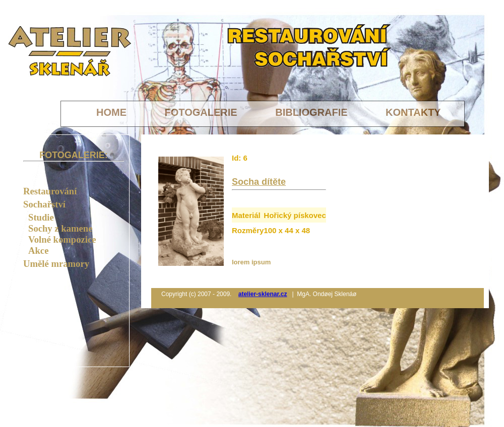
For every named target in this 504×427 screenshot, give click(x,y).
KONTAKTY (413, 112)
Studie (41, 217)
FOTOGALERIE (203, 112)
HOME (113, 112)
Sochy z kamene (60, 228)
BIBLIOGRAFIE (313, 112)
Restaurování (50, 191)
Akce (38, 251)
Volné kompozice (62, 239)
